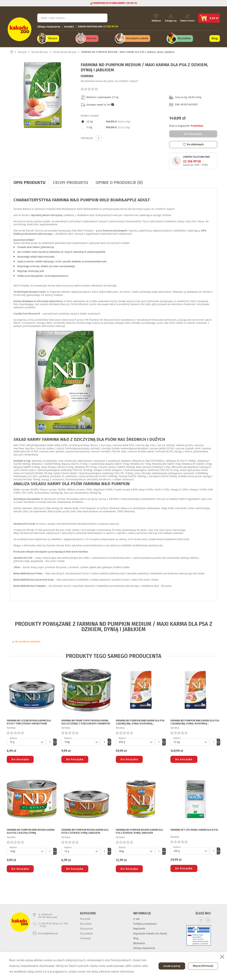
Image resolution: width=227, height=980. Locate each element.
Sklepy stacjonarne (49, 26)
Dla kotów (86, 922)
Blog (215, 38)
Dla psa (53, 38)
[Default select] (26, 741)
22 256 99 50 (192, 160)
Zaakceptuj (170, 966)
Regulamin (139, 927)
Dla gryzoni (86, 927)
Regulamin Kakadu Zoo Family (150, 932)
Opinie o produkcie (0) (119, 181)
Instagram (208, 919)
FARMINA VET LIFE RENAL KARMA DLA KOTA (194, 829)
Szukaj (102, 17)
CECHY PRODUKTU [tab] (70, 181)
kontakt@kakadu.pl (48, 932)
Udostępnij (99, 137)
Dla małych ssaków (137, 38)
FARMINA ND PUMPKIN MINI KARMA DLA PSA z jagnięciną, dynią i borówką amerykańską (140, 721)
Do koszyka (193, 133)
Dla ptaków (184, 38)
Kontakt (69, 26)
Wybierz (13, 737)
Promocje (85, 937)
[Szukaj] (72, 17)
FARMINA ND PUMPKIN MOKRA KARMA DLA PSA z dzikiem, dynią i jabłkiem (139, 830)
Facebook (201, 919)
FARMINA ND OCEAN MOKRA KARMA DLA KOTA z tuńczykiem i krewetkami (29, 721)
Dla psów (85, 918)
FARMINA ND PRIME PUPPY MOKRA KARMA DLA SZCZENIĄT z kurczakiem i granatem (86, 721)
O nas (136, 918)
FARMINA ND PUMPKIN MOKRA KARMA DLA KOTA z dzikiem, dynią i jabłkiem (85, 830)
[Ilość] (50, 741)
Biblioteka (139, 942)
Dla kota (91, 38)
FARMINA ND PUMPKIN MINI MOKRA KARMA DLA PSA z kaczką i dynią (31, 830)
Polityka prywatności (145, 922)
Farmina (87, 75)
